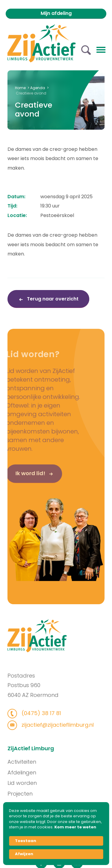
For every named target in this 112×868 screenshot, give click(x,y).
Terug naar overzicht (52, 299)
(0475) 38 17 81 (37, 713)
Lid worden (25, 783)
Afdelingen (25, 772)
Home (20, 88)
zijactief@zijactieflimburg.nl (54, 725)
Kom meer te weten (75, 827)
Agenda (38, 88)
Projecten (23, 794)
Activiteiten (25, 762)
